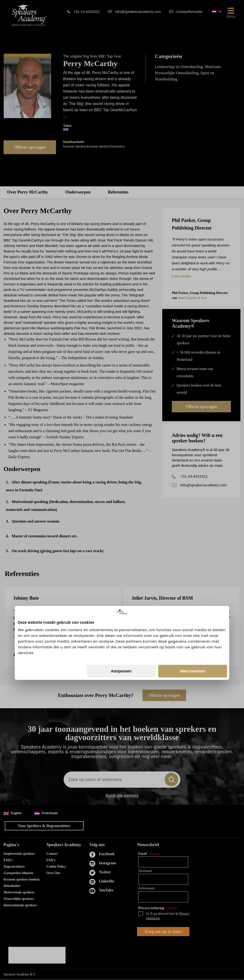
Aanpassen (121, 518)
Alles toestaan (193, 518)
